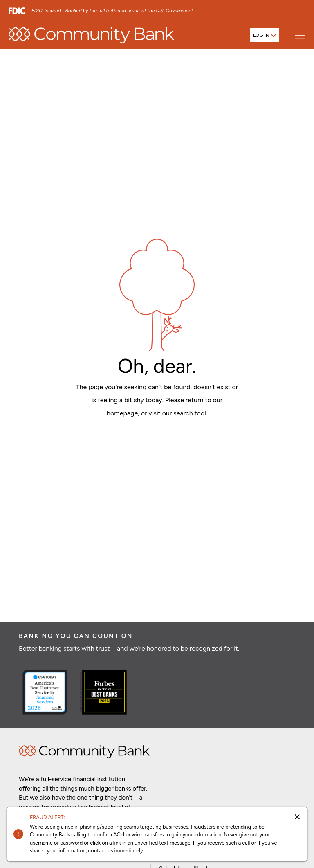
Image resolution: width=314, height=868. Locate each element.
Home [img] (84, 752)
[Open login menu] (265, 35)
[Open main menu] (300, 35)
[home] (91, 35)
